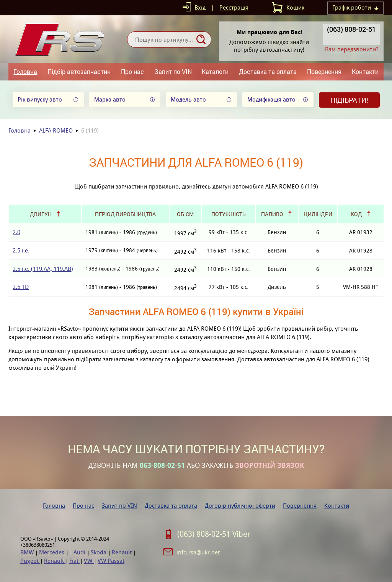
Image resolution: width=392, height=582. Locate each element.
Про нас (132, 71)
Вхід (200, 7)
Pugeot (30, 561)
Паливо (272, 214)
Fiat (75, 561)
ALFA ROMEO (56, 130)
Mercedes (52, 552)
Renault (122, 552)
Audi (80, 552)
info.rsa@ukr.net (198, 552)
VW (89, 561)
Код (356, 214)
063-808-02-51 (162, 466)
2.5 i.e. (21, 250)
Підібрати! (349, 100)
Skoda (99, 552)
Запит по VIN (173, 71)
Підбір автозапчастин (79, 71)
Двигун (41, 214)
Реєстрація (234, 7)
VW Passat (111, 561)
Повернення (324, 71)
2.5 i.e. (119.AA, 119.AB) (43, 269)
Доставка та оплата (268, 71)
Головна (25, 71)
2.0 (16, 232)
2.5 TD (21, 287)
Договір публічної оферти (240, 506)
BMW (28, 552)
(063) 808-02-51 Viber (214, 534)
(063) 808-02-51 (351, 29)
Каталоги (215, 71)
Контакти (365, 71)
